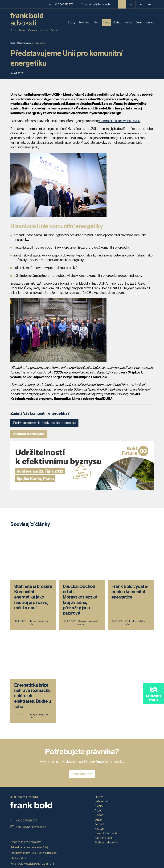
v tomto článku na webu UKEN (119, 121)
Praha (22, 30)
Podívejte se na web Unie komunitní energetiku (44, 423)
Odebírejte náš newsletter (26, 750)
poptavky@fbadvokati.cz (96, 4)
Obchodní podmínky (23, 777)
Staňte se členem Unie (29, 434)
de (140, 4)
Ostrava (32, 30)
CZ (122, 4)
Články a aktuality (25, 43)
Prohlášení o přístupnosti (26, 783)
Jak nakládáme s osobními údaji (29, 756)
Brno (13, 30)
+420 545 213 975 (61, 4)
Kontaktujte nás (82, 683)
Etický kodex (18, 767)
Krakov (44, 30)
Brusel (54, 30)
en (131, 4)
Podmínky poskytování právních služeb (34, 761)
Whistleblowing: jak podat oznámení (32, 772)
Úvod (13, 43)
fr (149, 4)
